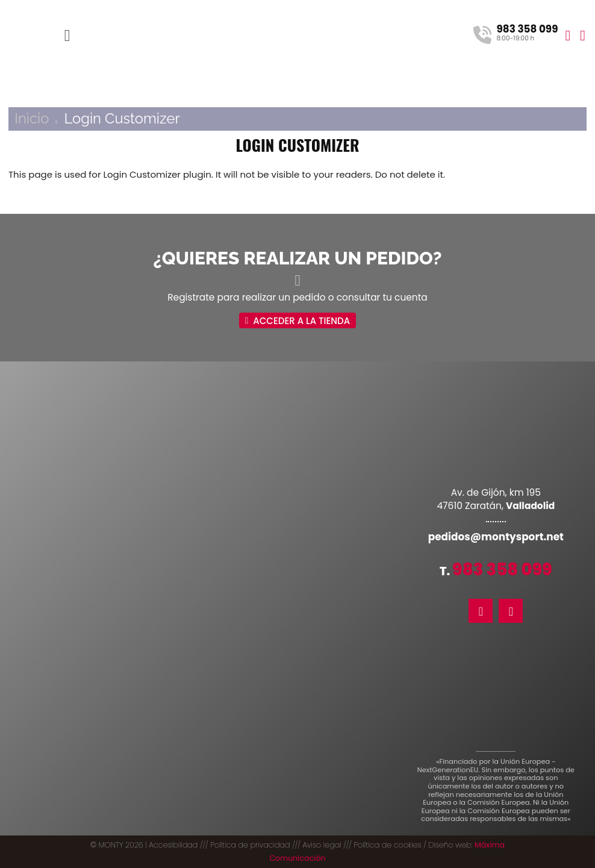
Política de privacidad (250, 845)
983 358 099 (502, 570)
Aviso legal (322, 845)
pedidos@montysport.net (496, 537)
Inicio (32, 119)
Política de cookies (387, 845)
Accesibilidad (173, 845)
